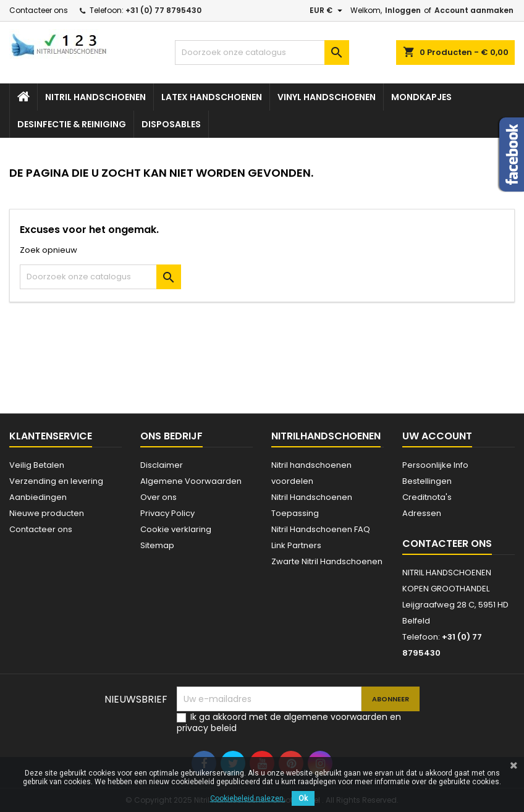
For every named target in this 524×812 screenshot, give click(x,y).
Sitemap (157, 545)
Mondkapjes (421, 97)
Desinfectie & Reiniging (72, 124)
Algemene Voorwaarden (191, 481)
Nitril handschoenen (95, 97)
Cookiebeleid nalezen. (248, 798)
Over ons (158, 497)
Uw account (437, 436)
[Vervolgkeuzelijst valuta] (327, 11)
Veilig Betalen (37, 465)
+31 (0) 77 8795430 (163, 10)
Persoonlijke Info (435, 465)
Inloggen (403, 10)
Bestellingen (427, 481)
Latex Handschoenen (212, 97)
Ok (303, 798)
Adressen (422, 513)
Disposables (171, 124)
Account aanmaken (474, 10)
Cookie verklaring (176, 529)
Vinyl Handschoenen (327, 97)
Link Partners (296, 545)
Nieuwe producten (47, 513)
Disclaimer (162, 465)
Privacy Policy (167, 513)
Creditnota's (427, 497)
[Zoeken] (262, 53)
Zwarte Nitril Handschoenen (327, 561)
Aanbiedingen (38, 497)
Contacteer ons (39, 10)
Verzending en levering (56, 481)
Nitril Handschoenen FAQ (321, 529)
